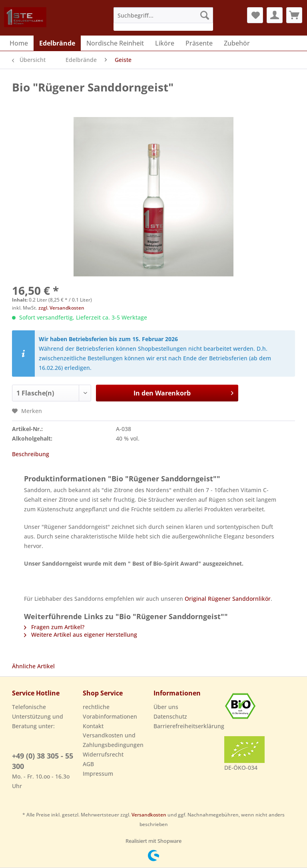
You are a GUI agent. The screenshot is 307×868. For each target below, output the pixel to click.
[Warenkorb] (294, 15)
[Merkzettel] (255, 15)
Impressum (98, 774)
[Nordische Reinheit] (115, 43)
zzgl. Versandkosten (61, 308)
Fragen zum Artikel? (54, 627)
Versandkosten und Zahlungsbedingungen (113, 740)
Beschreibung (31, 454)
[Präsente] (199, 43)
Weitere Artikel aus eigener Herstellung (81, 635)
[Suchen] (205, 15)
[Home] (19, 43)
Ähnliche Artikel (33, 666)
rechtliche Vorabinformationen (110, 712)
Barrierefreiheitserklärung (187, 726)
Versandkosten (149, 815)
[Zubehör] (237, 43)
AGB (88, 764)
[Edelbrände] (57, 43)
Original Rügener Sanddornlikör (228, 599)
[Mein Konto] (275, 15)
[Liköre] (165, 43)
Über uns (166, 707)
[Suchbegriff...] (163, 15)
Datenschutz (170, 716)
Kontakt (93, 726)
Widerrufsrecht (103, 754)
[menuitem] (163, 19)
